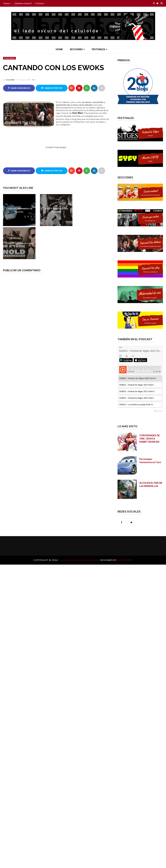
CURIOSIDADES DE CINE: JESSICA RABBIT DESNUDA (150, 439)
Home (7, 3)
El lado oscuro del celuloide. (79, 560)
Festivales (99, 49)
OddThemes (125, 560)
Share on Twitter (52, 88)
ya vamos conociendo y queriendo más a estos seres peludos (80, 103)
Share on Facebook (19, 88)
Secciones (77, 49)
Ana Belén (10, 80)
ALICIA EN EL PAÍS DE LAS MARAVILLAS (151, 485)
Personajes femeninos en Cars (150, 461)
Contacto (40, 3)
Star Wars (9, 58)
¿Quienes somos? (23, 3)
